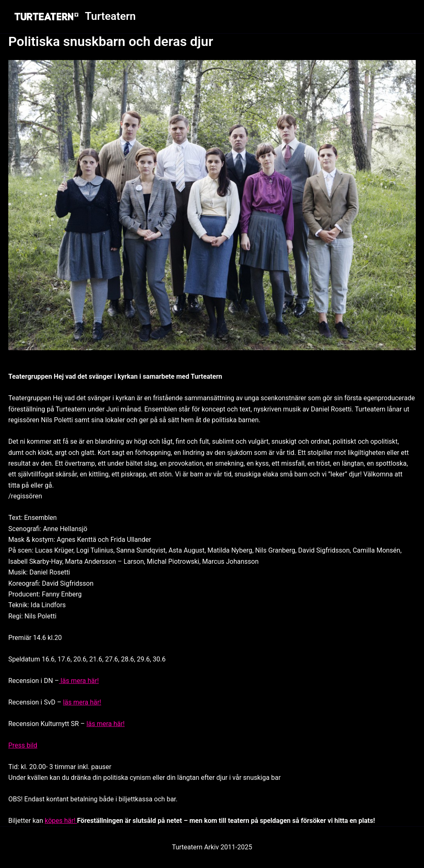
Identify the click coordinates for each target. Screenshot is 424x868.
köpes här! (61, 821)
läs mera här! (79, 681)
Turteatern (110, 16)
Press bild (23, 745)
